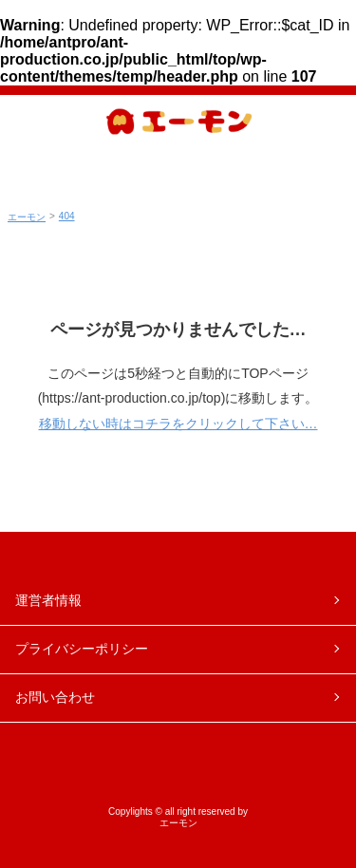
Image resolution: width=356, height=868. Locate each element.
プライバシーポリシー (82, 649)
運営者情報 (48, 600)
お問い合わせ (55, 697)
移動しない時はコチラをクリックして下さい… (178, 424)
